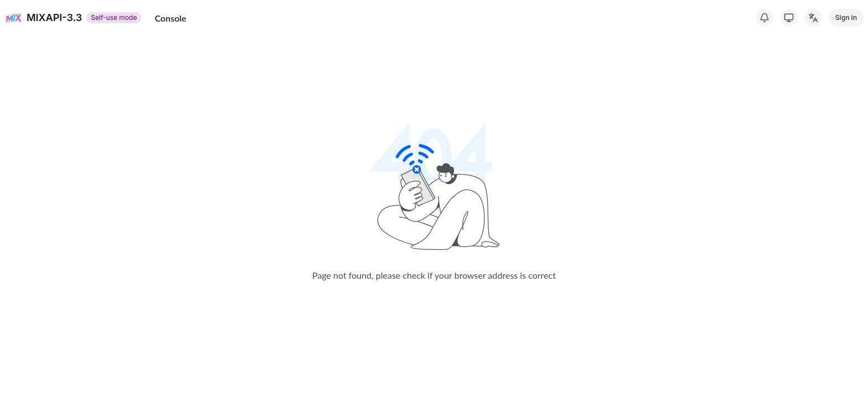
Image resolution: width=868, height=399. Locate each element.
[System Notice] (764, 18)
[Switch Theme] (789, 18)
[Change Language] (813, 18)
